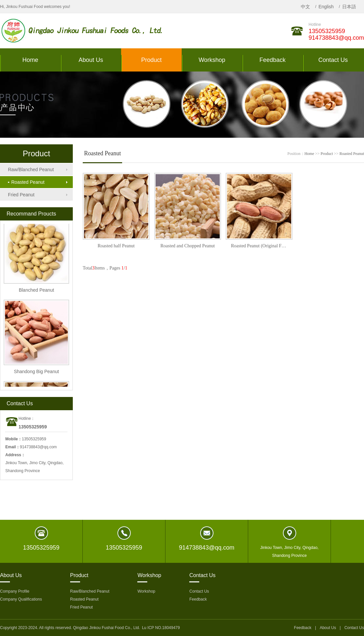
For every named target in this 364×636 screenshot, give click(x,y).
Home (309, 154)
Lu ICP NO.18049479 (161, 628)
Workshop (146, 591)
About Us (328, 628)
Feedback (198, 599)
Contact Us (199, 591)
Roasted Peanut (26, 182)
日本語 (349, 7)
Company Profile (15, 591)
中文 (305, 7)
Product (327, 154)
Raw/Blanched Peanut (31, 170)
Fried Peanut (21, 195)
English (326, 7)
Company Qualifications (21, 599)
